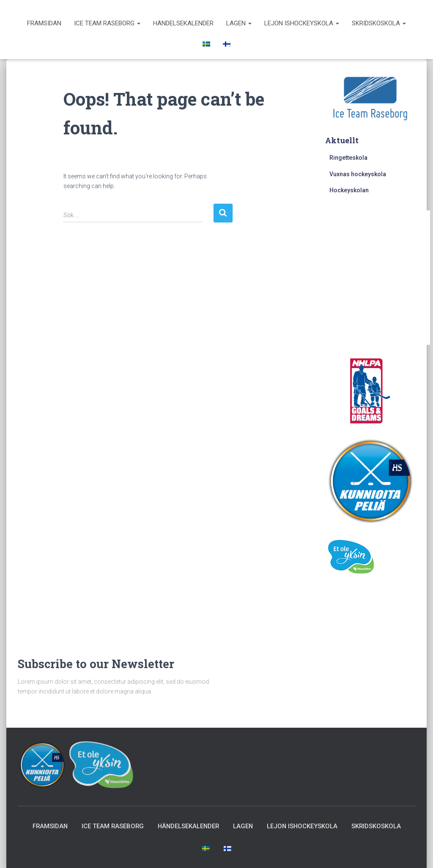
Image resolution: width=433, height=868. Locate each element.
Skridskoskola (379, 23)
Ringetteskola (348, 158)
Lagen (239, 23)
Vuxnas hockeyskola (358, 174)
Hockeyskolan (349, 190)
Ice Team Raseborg (107, 23)
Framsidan (44, 23)
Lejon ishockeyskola (302, 23)
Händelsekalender (183, 23)
